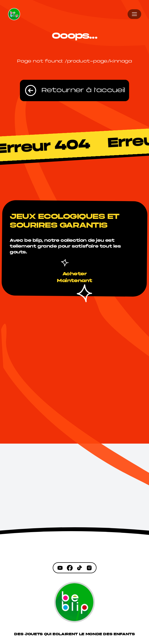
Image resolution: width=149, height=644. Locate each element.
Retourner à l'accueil (74, 90)
